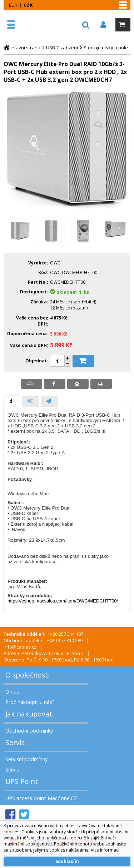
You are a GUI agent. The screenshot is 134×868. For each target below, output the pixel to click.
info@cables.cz (20, 647)
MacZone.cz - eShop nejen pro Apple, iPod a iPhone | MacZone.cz (28, 25)
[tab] (12, 401)
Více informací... (107, 850)
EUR (13, 5)
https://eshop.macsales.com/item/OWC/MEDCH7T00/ (63, 601)
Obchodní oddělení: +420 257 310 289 (43, 640)
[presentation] (12, 401)
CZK (28, 5)
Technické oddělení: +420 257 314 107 (43, 634)
